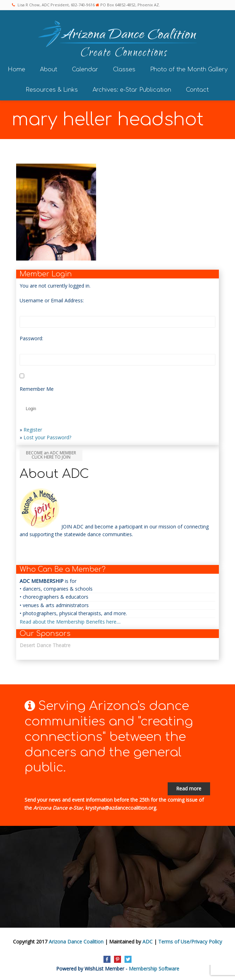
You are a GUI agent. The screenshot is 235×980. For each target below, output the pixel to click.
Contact (197, 90)
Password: (31, 338)
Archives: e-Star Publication (132, 90)
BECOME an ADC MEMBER (51, 455)
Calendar (85, 70)
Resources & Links (52, 90)
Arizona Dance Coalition (76, 942)
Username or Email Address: (52, 300)
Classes (124, 70)
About (49, 70)
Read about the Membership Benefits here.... (70, 622)
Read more (189, 788)
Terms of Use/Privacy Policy (190, 942)
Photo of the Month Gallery (189, 70)
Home (16, 70)
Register (33, 430)
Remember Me (37, 389)
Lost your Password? (47, 437)
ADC (147, 942)
